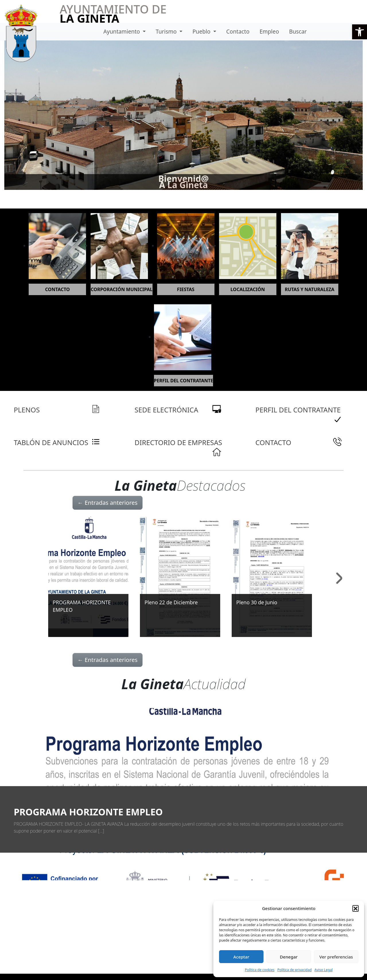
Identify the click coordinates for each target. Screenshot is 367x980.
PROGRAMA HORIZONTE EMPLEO (88, 812)
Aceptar (241, 957)
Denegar (289, 957)
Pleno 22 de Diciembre (171, 602)
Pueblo (202, 31)
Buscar (298, 31)
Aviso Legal (324, 970)
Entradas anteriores (108, 503)
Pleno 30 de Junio (257, 602)
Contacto (238, 31)
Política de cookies (260, 970)
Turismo (167, 31)
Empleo (269, 31)
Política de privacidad (294, 970)
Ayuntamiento (122, 31)
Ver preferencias (336, 957)
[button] (360, 32)
